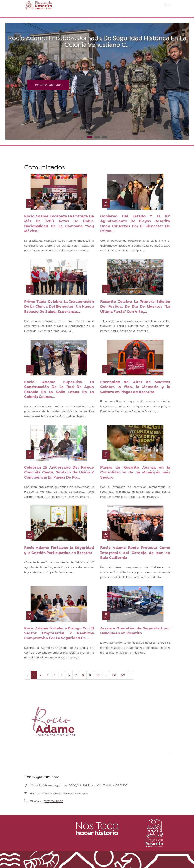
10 (98, 675)
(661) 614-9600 (54, 801)
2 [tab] (97, 137)
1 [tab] (90, 137)
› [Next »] (131, 675)
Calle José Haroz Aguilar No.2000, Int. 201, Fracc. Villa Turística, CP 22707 (79, 785)
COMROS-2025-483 (48, 85)
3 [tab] (104, 137)
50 (123, 675)
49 (114, 675)
